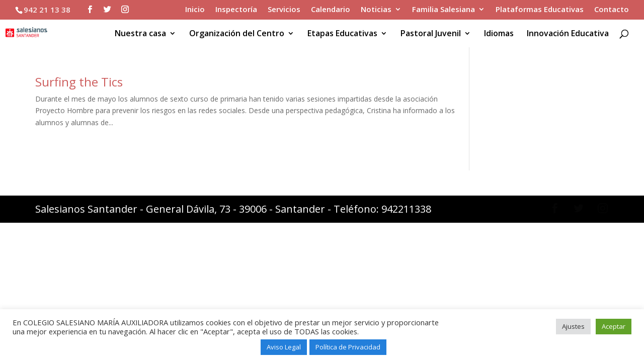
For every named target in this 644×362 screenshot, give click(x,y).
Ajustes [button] (573, 326)
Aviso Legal (284, 347)
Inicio (195, 10)
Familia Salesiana (444, 10)
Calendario (331, 10)
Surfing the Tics (79, 82)
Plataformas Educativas (540, 10)
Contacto (612, 10)
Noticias (376, 10)
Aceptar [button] (614, 326)
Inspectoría (236, 10)
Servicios (284, 10)
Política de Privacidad (348, 347)
